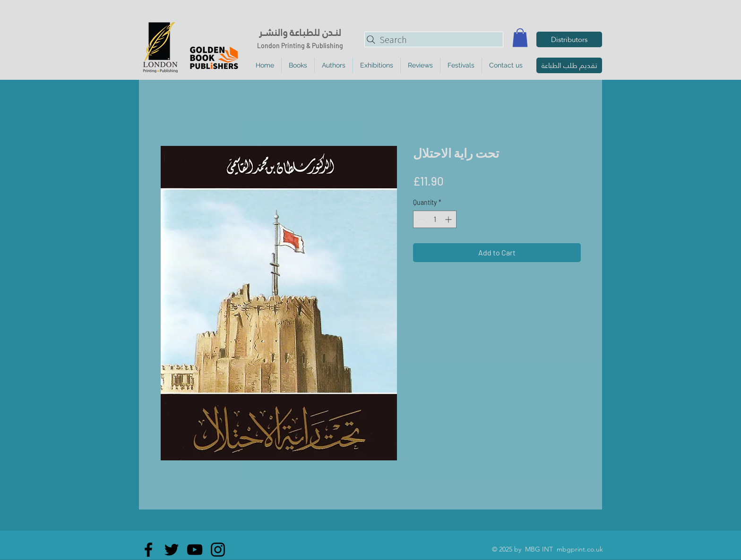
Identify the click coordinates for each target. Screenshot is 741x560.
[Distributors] (569, 39)
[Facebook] (148, 550)
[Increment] (449, 219)
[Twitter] (172, 550)
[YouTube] (195, 550)
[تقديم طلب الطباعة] (569, 65)
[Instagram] (218, 550)
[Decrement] (420, 219)
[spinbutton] (435, 219)
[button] (520, 38)
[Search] (434, 39)
